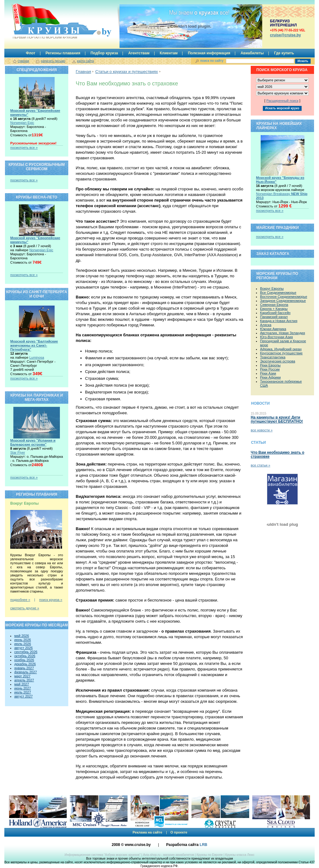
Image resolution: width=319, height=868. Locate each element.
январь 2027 (24, 668)
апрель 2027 (24, 680)
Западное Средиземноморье (283, 301)
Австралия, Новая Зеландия (283, 333)
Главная (83, 72)
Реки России (270, 369)
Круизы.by (44, 21)
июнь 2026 (23, 640)
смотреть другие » (25, 608)
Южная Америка (273, 329)
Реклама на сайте (147, 832)
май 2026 (22, 636)
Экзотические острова (278, 361)
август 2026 (23, 648)
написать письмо (53, 61)
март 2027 (22, 676)
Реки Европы (270, 365)
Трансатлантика (273, 357)
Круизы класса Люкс (240, 855)
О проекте (179, 832)
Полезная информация (209, 53)
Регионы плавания (63, 53)
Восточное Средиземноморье (284, 297)
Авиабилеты (252, 53)
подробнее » (20, 600)
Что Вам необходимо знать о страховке (277, 454)
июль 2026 (23, 644)
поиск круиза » (51, 600)
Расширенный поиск (282, 101)
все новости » (262, 430)
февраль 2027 (26, 672)
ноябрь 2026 (24, 660)
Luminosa (37, 357)
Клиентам (169, 53)
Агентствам (139, 53)
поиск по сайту (212, 61)
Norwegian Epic (22, 123)
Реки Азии (268, 373)
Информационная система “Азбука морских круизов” (103, 855)
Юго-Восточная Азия (276, 337)
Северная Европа (274, 305)
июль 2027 (23, 692)
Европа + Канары (274, 309)
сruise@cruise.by (285, 35)
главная (23, 61)
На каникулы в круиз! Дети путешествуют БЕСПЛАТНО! (277, 419)
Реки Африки (270, 377)
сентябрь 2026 (26, 652)
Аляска (266, 325)
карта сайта (85, 61)
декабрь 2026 (25, 664)
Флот (30, 53)
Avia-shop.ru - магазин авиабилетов (168, 855)
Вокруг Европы (272, 289)
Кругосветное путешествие (281, 353)
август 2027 (23, 696)
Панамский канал (274, 317)
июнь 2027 (23, 688)
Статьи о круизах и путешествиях (127, 72)
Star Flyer (18, 452)
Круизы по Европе (209, 855)
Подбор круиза (104, 53)
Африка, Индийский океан (281, 349)
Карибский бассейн (275, 313)
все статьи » (261, 465)
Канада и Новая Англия (279, 321)
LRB (203, 845)
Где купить (284, 53)
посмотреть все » (24, 148)
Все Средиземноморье (278, 293)
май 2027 (22, 684)
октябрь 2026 (25, 656)
